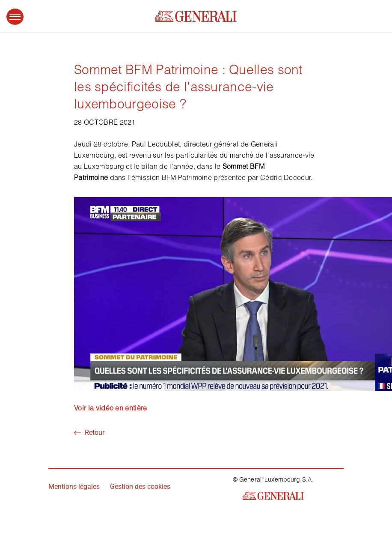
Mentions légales (74, 487)
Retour (89, 433)
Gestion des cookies (140, 487)
